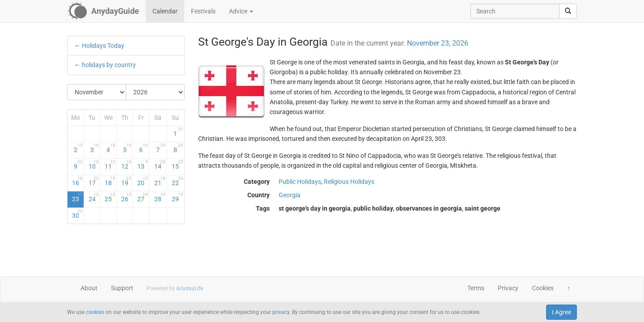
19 (127, 181)
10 (94, 165)
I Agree (561, 312)
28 (160, 197)
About (89, 288)
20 (143, 181)
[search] (568, 11)
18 (110, 181)
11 (110, 165)
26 (127, 197)
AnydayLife (190, 288)
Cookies (543, 288)
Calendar (165, 11)
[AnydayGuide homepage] (103, 11)
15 (177, 165)
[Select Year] (155, 92)
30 (77, 214)
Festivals (203, 11)
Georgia (290, 195)
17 (94, 181)
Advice (241, 11)
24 (94, 197)
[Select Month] (97, 92)
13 (143, 165)
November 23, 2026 (438, 43)
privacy (281, 312)
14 (160, 165)
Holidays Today (103, 46)
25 (110, 197)
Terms (476, 288)
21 (160, 181)
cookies (95, 312)
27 (143, 197)
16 (77, 181)
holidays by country (109, 65)
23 (77, 197)
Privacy (508, 288)
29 (177, 197)
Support (122, 288)
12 (127, 165)
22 (177, 181)
